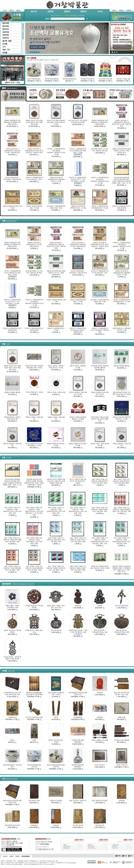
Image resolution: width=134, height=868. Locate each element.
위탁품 (5, 53)
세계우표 (6, 38)
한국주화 (6, 26)
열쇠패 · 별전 (7, 41)
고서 (4, 47)
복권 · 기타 (6, 50)
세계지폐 (6, 32)
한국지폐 (6, 23)
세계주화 (6, 35)
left (26, 71)
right (132, 71)
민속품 (5, 44)
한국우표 (6, 29)
